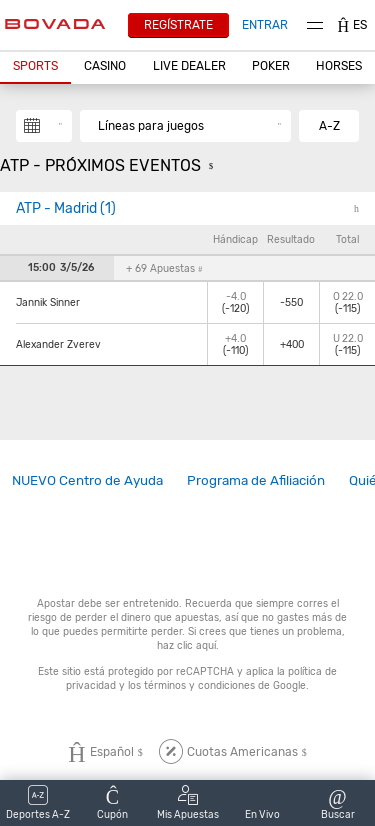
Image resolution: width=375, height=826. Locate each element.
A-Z (329, 126)
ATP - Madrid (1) (66, 208)
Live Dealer (189, 66)
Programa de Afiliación (256, 480)
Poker (271, 66)
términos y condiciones (199, 685)
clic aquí (196, 645)
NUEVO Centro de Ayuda (87, 480)
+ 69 (164, 268)
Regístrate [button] (178, 25)
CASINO (105, 66)
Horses (339, 66)
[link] (87, 480)
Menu (315, 25)
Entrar (265, 25)
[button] (35, 67)
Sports (35, 66)
